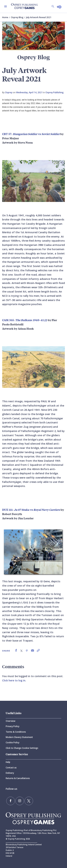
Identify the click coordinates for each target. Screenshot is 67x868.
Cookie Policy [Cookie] (13, 742)
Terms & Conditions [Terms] (16, 732)
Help (8, 762)
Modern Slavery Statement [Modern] (19, 737)
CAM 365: (25, 320)
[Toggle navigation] (6, 6)
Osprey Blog (17, 17)
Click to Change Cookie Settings (22, 748)
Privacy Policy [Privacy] (13, 726)
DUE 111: (31, 510)
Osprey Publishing (54, 92)
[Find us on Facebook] (11, 801)
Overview (11, 721)
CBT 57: (31, 134)
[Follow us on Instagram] (20, 801)
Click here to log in (14, 680)
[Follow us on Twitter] (29, 801)
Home (5, 17)
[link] (16, 651)
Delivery (10, 773)
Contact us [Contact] (11, 768)
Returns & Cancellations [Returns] (18, 778)
